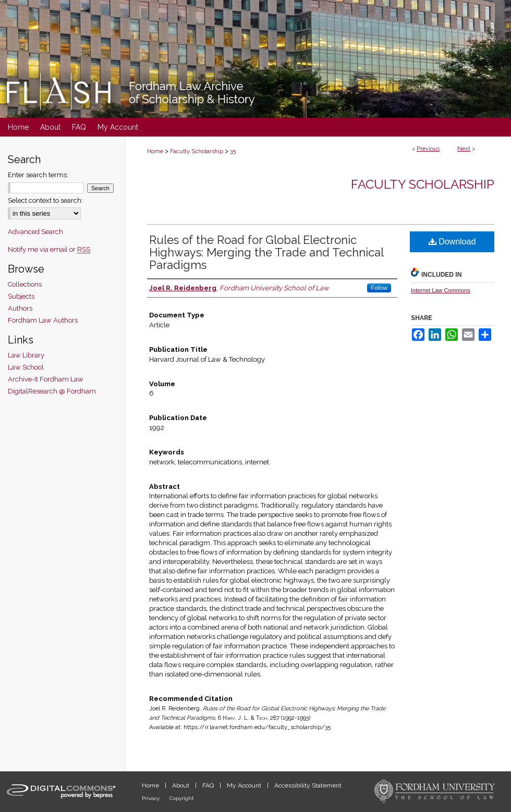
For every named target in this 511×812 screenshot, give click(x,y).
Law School (26, 367)
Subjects (21, 296)
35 (233, 151)
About (181, 785)
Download (452, 242)
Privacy (151, 798)
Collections (25, 284)
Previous (428, 149)
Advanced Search (35, 232)
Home (155, 151)
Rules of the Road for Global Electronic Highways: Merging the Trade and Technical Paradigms (266, 252)
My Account (245, 785)
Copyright (182, 798)
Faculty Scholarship (197, 151)
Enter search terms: (38, 175)
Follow (379, 288)
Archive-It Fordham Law (46, 379)
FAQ (209, 785)
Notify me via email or (49, 249)
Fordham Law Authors (43, 320)
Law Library (26, 355)
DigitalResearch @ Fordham (52, 391)
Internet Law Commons (441, 290)
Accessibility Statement (308, 785)
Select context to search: (45, 200)
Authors (20, 308)
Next (464, 149)
